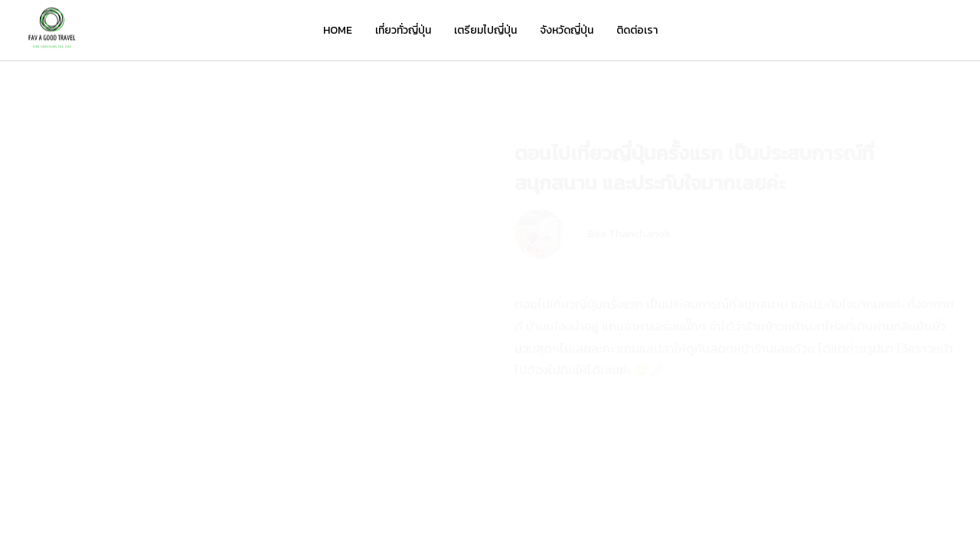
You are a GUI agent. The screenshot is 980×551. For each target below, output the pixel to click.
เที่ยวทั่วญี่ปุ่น (403, 30)
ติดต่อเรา (637, 30)
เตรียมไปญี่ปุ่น (485, 30)
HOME (338, 30)
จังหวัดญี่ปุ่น (567, 30)
